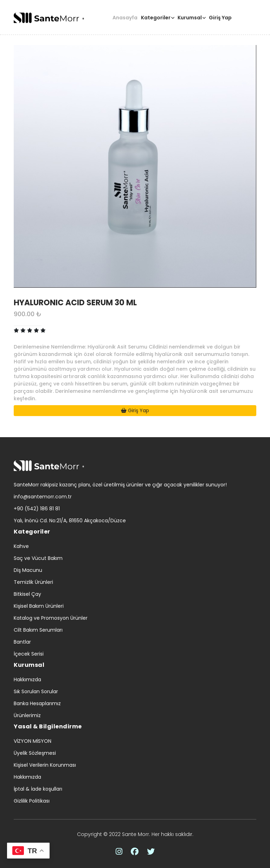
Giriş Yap (220, 18)
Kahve (21, 546)
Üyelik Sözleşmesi (35, 753)
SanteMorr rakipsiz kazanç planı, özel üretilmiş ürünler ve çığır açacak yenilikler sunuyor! (120, 485)
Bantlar (22, 642)
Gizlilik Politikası (32, 801)
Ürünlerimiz (27, 715)
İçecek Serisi (29, 654)
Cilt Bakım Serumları (38, 630)
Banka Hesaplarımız (37, 703)
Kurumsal (190, 18)
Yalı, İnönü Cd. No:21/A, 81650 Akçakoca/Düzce (70, 521)
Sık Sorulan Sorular (36, 691)
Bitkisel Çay (27, 594)
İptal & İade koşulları (38, 789)
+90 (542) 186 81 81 (37, 509)
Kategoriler (156, 18)
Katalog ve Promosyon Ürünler (51, 618)
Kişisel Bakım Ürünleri (39, 606)
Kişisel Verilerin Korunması (45, 765)
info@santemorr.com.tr (43, 497)
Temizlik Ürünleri (33, 582)
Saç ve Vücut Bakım (38, 558)
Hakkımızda (27, 679)
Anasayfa (125, 18)
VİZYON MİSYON (33, 741)
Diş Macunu (28, 570)
